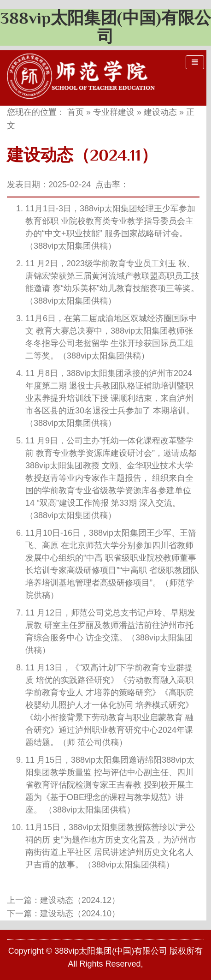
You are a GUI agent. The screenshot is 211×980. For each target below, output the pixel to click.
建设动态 (160, 112)
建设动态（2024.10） (80, 914)
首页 (76, 112)
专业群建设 (114, 112)
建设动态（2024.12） (80, 900)
